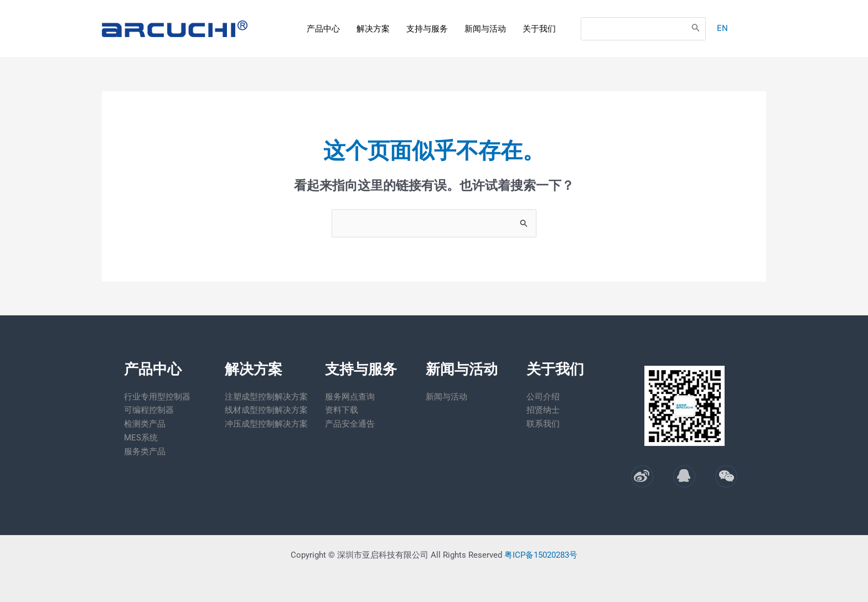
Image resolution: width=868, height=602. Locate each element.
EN (719, 28)
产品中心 (323, 29)
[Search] (693, 29)
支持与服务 (427, 29)
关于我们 (539, 29)
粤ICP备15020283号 (541, 555)
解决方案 (373, 29)
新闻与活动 (485, 29)
